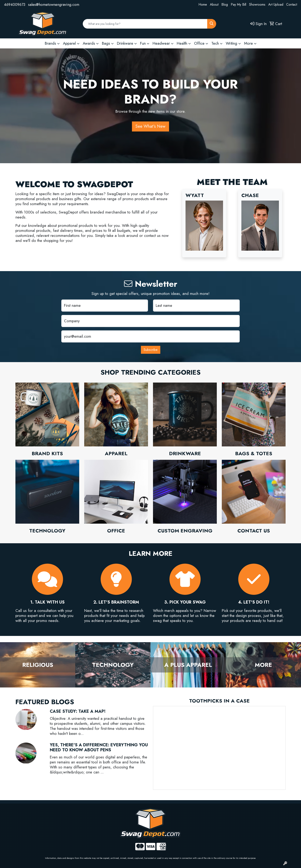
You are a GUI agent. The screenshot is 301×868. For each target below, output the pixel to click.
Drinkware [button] (125, 43)
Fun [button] (143, 43)
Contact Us (254, 531)
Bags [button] (106, 43)
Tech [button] (215, 43)
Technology (47, 531)
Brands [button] (50, 43)
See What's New (150, 126)
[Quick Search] (145, 24)
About (214, 4)
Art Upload (276, 4)
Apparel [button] (69, 43)
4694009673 (15, 5)
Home (203, 4)
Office (116, 531)
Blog (225, 4)
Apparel (116, 453)
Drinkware (185, 453)
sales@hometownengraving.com (54, 5)
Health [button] (182, 43)
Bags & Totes (254, 453)
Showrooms (257, 4)
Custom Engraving (185, 531)
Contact (292, 4)
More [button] (248, 43)
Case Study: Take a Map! (78, 711)
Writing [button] (231, 43)
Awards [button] (89, 43)
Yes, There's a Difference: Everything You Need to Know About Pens (99, 747)
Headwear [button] (161, 43)
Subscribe (151, 350)
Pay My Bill (238, 4)
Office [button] (199, 43)
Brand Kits (47, 453)
